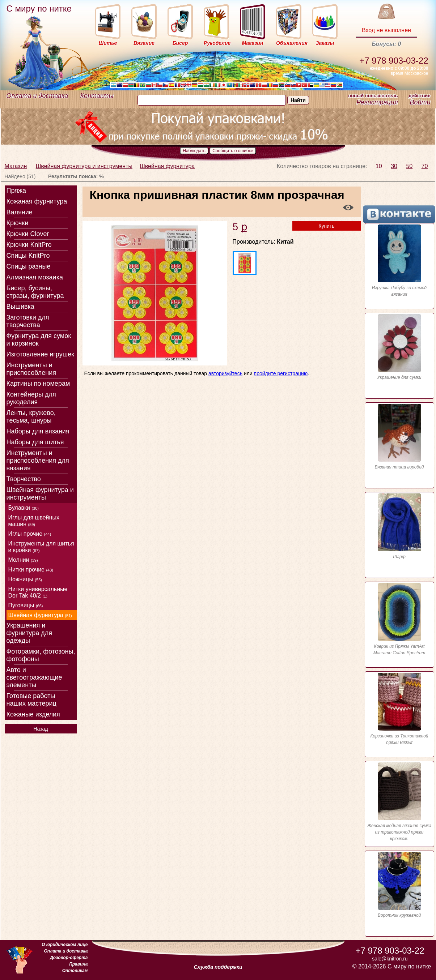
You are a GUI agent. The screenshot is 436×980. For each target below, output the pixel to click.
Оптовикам (75, 971)
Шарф (399, 526)
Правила (78, 964)
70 (425, 166)
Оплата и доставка (37, 96)
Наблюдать (194, 151)
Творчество (24, 479)
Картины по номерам (38, 384)
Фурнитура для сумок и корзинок (39, 340)
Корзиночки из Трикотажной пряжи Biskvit (399, 709)
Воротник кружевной (399, 885)
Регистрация (377, 102)
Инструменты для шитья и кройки (41, 547)
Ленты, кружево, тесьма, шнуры (31, 417)
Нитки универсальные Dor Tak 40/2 (38, 592)
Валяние (20, 212)
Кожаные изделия (33, 714)
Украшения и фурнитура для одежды (29, 633)
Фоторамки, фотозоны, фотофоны (41, 655)
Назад (41, 729)
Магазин (16, 166)
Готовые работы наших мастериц (31, 700)
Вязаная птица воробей (399, 437)
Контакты (97, 96)
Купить (326, 226)
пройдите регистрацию (281, 373)
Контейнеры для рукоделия (31, 398)
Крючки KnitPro (29, 245)
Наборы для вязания (38, 431)
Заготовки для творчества (28, 321)
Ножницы (25, 579)
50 (409, 166)
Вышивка (20, 307)
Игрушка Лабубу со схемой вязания (399, 261)
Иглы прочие (30, 534)
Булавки (24, 508)
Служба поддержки (218, 967)
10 (379, 166)
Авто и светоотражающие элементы (34, 677)
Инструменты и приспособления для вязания (38, 461)
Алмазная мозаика (35, 277)
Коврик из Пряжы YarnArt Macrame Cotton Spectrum (399, 619)
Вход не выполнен (386, 30)
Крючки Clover (28, 234)
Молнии (23, 560)
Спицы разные (29, 266)
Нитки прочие (31, 570)
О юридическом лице (65, 945)
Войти (420, 102)
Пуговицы (26, 605)
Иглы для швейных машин (34, 521)
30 (394, 166)
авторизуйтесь (225, 373)
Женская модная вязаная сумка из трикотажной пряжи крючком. (399, 802)
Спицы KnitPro (28, 256)
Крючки (18, 223)
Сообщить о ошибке (233, 151)
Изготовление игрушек (40, 354)
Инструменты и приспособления (31, 369)
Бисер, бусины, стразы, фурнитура (35, 292)
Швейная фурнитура (167, 166)
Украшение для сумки (399, 347)
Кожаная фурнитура (37, 201)
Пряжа (16, 191)
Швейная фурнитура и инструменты (84, 166)
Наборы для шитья (35, 442)
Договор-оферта (69, 958)
